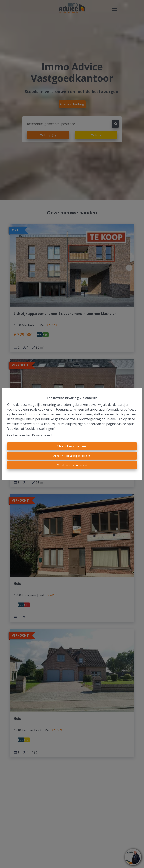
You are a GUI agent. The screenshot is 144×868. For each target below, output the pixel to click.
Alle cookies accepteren (72, 446)
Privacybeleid (42, 435)
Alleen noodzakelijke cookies (72, 456)
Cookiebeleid (17, 435)
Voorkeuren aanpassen (72, 465)
